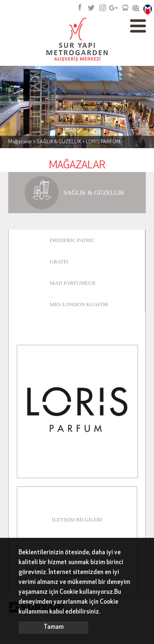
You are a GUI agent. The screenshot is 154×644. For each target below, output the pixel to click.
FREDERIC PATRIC (72, 240)
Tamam (54, 627)
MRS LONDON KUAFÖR (79, 304)
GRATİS (59, 262)
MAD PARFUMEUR (73, 283)
